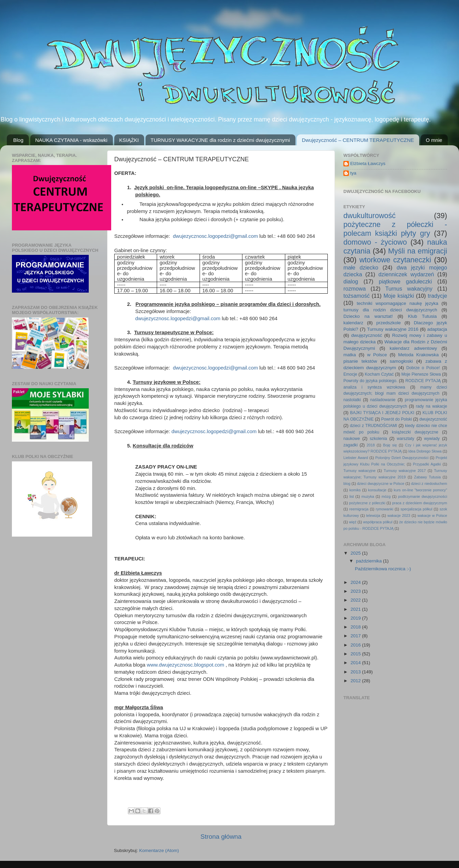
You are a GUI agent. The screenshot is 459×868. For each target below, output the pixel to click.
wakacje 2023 (399, 515)
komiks (355, 490)
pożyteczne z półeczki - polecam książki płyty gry (395, 229)
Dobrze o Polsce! (423, 368)
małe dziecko (361, 267)
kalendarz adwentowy (413, 348)
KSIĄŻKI (129, 140)
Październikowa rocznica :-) (383, 569)
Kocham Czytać (379, 374)
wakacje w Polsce (432, 515)
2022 (356, 600)
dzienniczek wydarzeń (406, 274)
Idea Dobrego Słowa (425, 451)
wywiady (432, 439)
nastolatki (352, 400)
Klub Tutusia (422, 316)
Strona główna (221, 837)
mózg (386, 496)
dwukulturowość (370, 216)
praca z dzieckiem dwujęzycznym (420, 503)
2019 (356, 618)
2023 (356, 591)
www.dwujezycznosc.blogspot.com (186, 665)
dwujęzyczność (367, 335)
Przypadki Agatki (427, 464)
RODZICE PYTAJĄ (423, 381)
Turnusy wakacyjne (359, 471)
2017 (356, 636)
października (370, 561)
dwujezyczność (433, 419)
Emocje (350, 374)
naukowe (352, 439)
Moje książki (399, 296)
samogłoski (401, 361)
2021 (356, 609)
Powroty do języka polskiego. (370, 381)
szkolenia (379, 439)
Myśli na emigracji (418, 251)
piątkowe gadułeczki (405, 281)
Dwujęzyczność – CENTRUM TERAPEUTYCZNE (358, 140)
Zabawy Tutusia (427, 477)
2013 (356, 672)
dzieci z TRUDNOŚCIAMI (373, 426)
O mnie (434, 140)
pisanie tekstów (360, 361)
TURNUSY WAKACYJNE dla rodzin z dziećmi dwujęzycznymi (220, 140)
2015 (356, 654)
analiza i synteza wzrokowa (374, 387)
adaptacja (437, 329)
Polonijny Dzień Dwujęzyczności (402, 458)
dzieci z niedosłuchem (429, 484)
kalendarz (353, 323)
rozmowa (355, 289)
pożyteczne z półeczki (367, 503)
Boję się (390, 445)
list (352, 496)
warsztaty (405, 439)
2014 (356, 663)
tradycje (437, 296)
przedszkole (389, 323)
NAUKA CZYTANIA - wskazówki (71, 140)
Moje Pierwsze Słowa (421, 374)
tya (353, 173)
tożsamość (356, 296)
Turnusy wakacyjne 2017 (405, 471)
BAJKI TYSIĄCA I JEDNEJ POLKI (382, 413)
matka (350, 355)
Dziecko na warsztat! (368, 316)
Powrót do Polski (397, 419)
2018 (371, 445)
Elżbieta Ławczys (368, 163)
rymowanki (385, 509)
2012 (356, 681)
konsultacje (377, 490)
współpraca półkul (378, 522)
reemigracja (359, 509)
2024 (356, 582)
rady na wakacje (431, 406)
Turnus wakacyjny (409, 289)
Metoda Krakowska (418, 355)
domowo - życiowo (375, 242)
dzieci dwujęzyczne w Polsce (381, 484)
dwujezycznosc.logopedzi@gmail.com (215, 236)
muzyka (368, 496)
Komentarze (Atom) (159, 850)
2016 (356, 645)
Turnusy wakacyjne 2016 (393, 329)
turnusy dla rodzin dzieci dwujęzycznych (390, 310)
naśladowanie (383, 400)
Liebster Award (356, 458)
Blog (18, 140)
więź (353, 522)
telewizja (373, 515)
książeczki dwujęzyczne (415, 432)
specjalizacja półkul (417, 509)
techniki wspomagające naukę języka (397, 303)
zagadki (351, 445)
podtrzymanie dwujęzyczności (423, 496)
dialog (351, 281)
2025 (356, 553)
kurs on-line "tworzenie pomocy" (420, 490)
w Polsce (377, 355)
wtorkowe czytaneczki (395, 260)
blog (347, 484)
